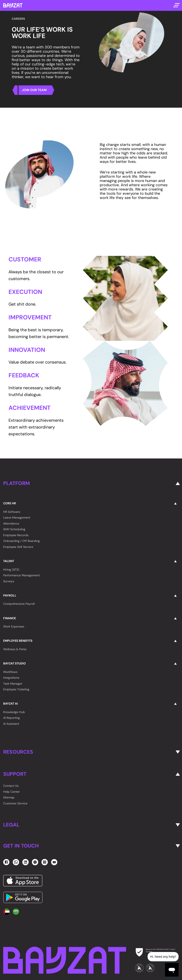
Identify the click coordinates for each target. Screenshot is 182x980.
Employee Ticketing (16, 689)
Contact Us (11, 786)
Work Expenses (14, 626)
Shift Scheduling (14, 529)
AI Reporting (11, 718)
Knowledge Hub (14, 712)
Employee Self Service (18, 547)
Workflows (10, 672)
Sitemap (9, 797)
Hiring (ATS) (11, 570)
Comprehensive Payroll (19, 604)
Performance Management (21, 575)
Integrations (11, 678)
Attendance (11, 523)
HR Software (12, 512)
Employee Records (16, 535)
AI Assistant (11, 724)
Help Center (11, 792)
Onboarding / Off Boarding (21, 541)
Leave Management (17, 517)
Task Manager (13, 684)
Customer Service (15, 803)
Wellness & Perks (15, 649)
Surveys (9, 581)
